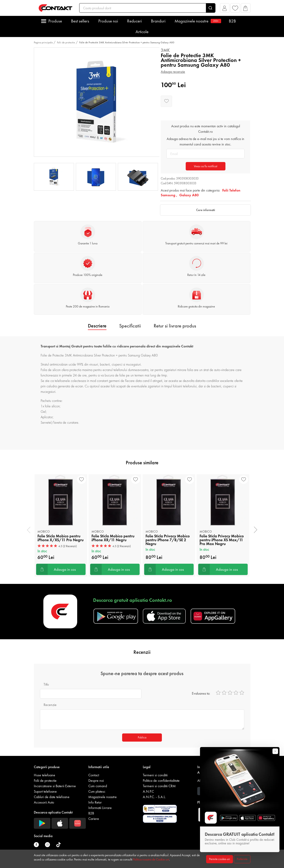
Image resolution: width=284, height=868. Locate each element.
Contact (94, 775)
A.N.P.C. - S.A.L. (154, 797)
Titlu (46, 684)
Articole (142, 32)
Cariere (94, 819)
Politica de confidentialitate (161, 781)
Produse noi (108, 21)
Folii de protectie (66, 42)
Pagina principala (43, 42)
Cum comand (98, 786)
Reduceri (135, 21)
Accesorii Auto (44, 802)
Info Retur (95, 802)
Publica (142, 737)
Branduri (158, 21)
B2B (232, 21)
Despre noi (96, 781)
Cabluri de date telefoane (52, 797)
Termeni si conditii (155, 775)
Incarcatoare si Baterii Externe (55, 786)
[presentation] (29, 530)
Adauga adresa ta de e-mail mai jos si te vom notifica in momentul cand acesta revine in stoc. (205, 141)
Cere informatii (206, 210)
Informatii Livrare (100, 808)
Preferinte (242, 859)
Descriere (97, 326)
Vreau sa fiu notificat (206, 166)
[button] (225, 9)
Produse (55, 21)
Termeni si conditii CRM (159, 786)
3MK (165, 50)
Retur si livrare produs (175, 326)
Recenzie (50, 705)
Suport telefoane (45, 791)
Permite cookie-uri (220, 859)
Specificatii (130, 326)
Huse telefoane (44, 775)
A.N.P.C (148, 791)
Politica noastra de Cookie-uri (151, 859)
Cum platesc (97, 791)
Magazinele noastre (197, 21)
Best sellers (80, 21)
